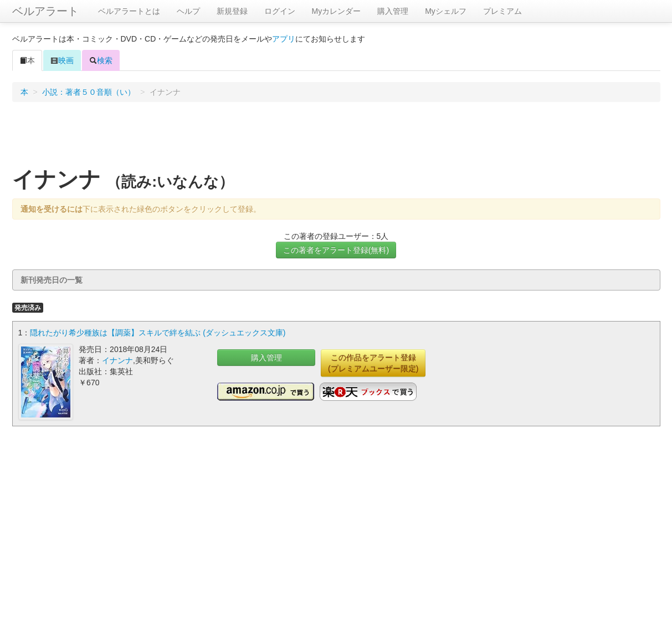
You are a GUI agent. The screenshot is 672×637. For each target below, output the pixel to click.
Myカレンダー (337, 11)
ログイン (280, 11)
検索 (101, 60)
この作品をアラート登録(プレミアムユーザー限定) (373, 363)
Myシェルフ (446, 11)
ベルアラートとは (129, 11)
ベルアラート (45, 11)
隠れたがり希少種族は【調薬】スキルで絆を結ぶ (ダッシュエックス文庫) (158, 333)
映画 (62, 60)
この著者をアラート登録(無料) (336, 250)
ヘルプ (188, 11)
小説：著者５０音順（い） (89, 92)
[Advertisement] (336, 138)
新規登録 (232, 11)
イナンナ (117, 360)
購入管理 (393, 11)
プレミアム (502, 11)
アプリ (284, 39)
